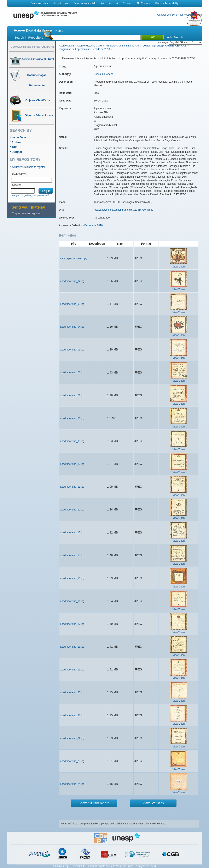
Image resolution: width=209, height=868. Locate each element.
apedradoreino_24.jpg (72, 784)
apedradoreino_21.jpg (72, 715)
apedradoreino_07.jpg (72, 396)
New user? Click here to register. (28, 167)
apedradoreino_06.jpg (72, 372)
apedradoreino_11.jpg (72, 487)
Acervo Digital (67, 46)
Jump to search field (85, 3)
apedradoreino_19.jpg (72, 670)
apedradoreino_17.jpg (72, 624)
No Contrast (144, 3)
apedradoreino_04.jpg (72, 327)
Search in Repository (29, 38)
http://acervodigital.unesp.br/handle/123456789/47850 (124, 210)
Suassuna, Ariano (104, 74)
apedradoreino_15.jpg (72, 578)
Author (16, 142)
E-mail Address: (18, 174)
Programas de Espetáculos (74, 49)
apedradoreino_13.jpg (72, 532)
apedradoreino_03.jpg (72, 304)
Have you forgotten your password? (29, 195)
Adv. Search (175, 37)
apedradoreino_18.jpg (72, 647)
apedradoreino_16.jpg (72, 601)
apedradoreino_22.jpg (72, 738)
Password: (16, 185)
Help (199, 15)
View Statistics (153, 803)
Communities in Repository (33, 47)
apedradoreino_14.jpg (72, 555)
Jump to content (40, 3)
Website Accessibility (167, 3)
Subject (17, 152)
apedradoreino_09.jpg (72, 441)
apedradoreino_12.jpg (72, 510)
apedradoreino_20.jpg (72, 692)
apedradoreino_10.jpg (72, 464)
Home (59, 31)
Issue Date (19, 137)
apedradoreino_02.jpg (72, 281)
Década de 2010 (101, 49)
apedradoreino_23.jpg (72, 761)
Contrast (127, 3)
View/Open (179, 267)
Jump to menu (61, 3)
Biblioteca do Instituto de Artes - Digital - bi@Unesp (135, 46)
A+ (103, 3)
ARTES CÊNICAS (176, 46)
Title (15, 147)
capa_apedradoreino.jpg (74, 258)
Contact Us (163, 15)
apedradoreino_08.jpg (72, 418)
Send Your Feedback (183, 15)
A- (110, 3)
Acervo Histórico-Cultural (91, 46)
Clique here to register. (26, 213)
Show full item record (94, 803)
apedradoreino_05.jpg (72, 350)
